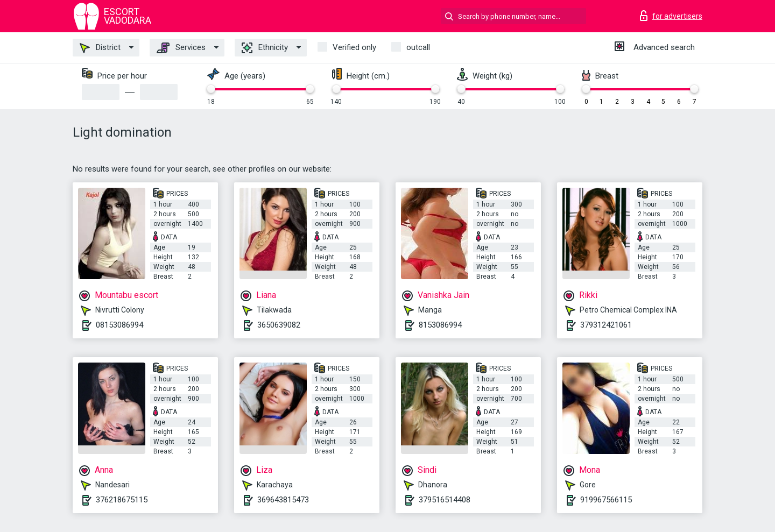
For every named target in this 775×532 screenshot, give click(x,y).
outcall (418, 47)
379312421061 (606, 325)
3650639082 (279, 325)
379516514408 (445, 500)
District (100, 48)
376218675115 (122, 500)
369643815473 (283, 500)
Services (181, 48)
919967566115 (606, 500)
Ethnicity (265, 48)
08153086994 (119, 325)
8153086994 (440, 325)
